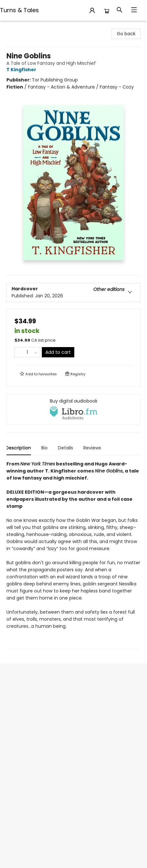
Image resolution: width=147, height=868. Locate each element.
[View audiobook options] (73, 409)
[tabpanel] (73, 555)
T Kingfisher (22, 70)
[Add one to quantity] (36, 352)
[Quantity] (27, 352)
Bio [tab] (45, 448)
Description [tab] (19, 448)
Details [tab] (66, 448)
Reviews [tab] (93, 448)
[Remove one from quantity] (19, 352)
